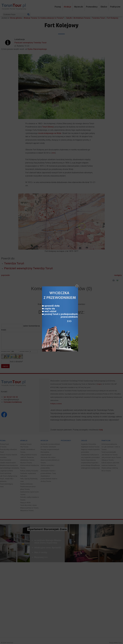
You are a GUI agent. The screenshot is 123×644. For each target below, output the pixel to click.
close (77, 288)
